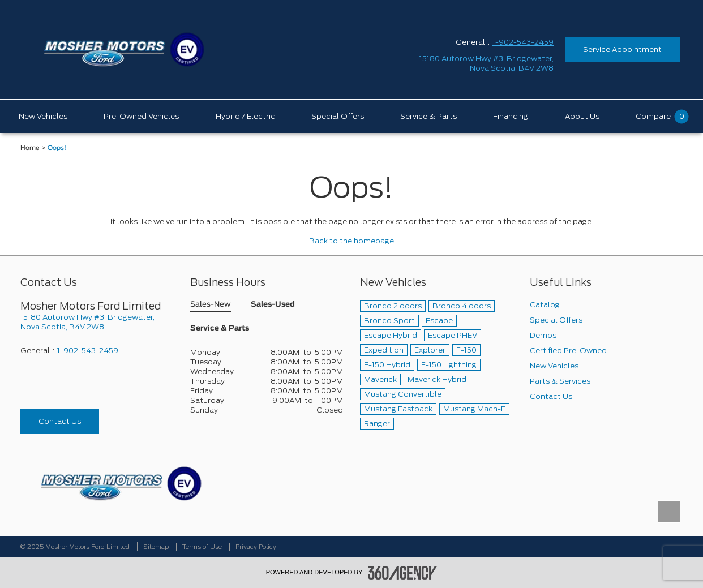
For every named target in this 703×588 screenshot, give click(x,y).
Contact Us (60, 421)
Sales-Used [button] (273, 305)
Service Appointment (622, 50)
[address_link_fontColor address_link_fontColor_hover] (486, 63)
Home (30, 148)
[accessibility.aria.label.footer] (402, 573)
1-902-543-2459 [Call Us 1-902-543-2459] (523, 42)
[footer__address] (97, 322)
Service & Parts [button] (220, 329)
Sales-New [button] (211, 305)
